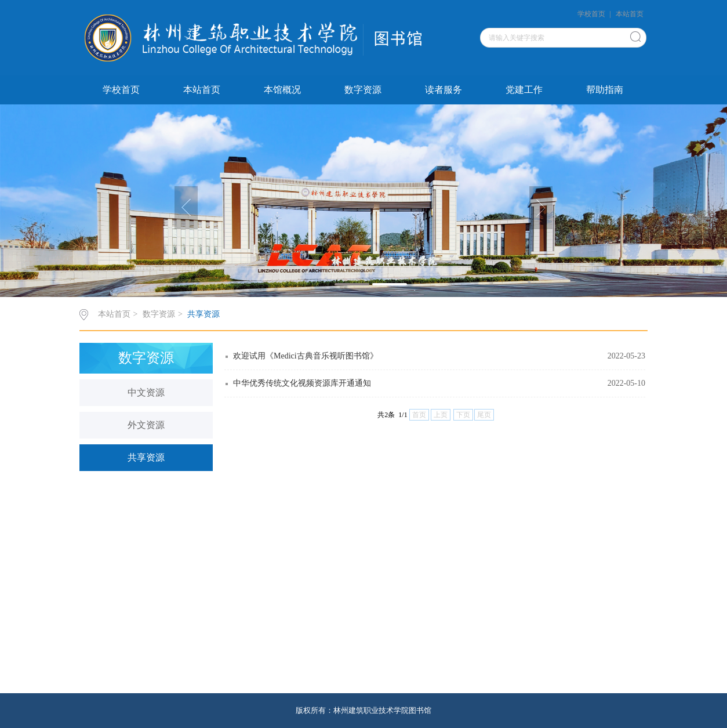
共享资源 (203, 314)
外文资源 (146, 425)
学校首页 (591, 14)
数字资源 (363, 90)
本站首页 (630, 14)
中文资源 (146, 392)
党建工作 (524, 90)
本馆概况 (282, 90)
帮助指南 (605, 90)
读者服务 (444, 90)
